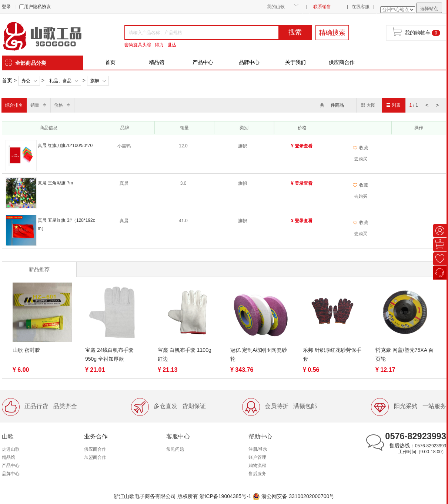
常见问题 (175, 449)
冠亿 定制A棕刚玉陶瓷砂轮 (259, 354)
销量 (35, 105)
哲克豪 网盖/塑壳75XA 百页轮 (404, 354)
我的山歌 (276, 7)
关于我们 (295, 62)
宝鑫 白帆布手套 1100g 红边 (185, 354)
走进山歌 (11, 449)
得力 (159, 45)
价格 (58, 105)
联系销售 (322, 7)
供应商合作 (342, 62)
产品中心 (203, 62)
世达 (172, 45)
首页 (110, 62)
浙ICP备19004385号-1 (225, 496)
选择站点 (429, 9)
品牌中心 (249, 62)
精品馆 (157, 62)
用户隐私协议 (37, 7)
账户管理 (257, 457)
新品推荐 (39, 269)
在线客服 (361, 7)
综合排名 (14, 105)
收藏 (360, 148)
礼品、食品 (60, 81)
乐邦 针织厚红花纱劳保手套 (332, 354)
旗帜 (95, 81)
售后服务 (257, 474)
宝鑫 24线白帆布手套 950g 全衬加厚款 (109, 354)
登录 (6, 7)
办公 (26, 81)
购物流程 (257, 465)
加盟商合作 (95, 457)
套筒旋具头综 (138, 45)
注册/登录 (258, 449)
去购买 (361, 159)
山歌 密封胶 (26, 350)
